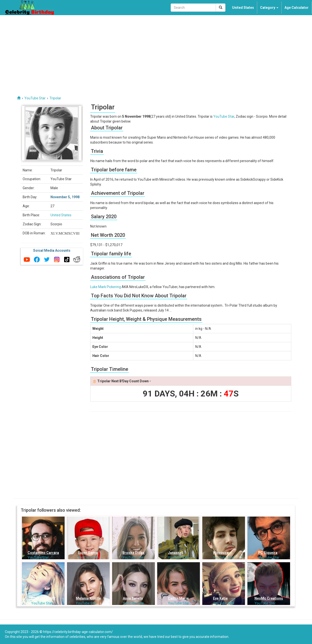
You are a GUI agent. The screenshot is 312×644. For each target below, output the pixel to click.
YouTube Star (224, 116)
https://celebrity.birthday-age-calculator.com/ (78, 632)
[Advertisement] (156, 52)
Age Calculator (297, 8)
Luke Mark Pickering (106, 287)
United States (243, 8)
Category (269, 8)
